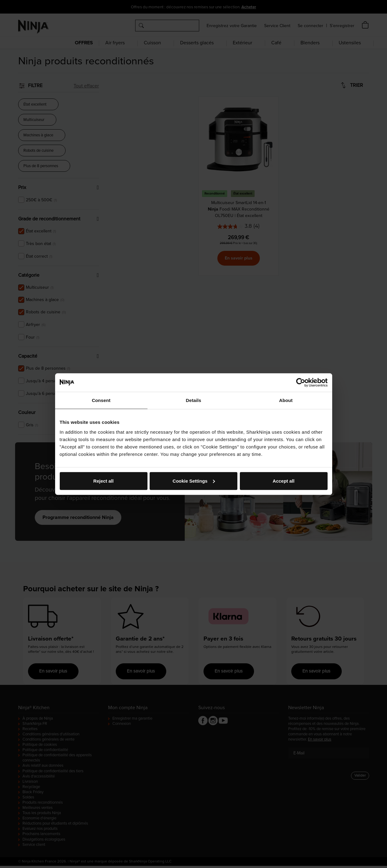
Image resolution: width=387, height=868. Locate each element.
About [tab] (286, 400)
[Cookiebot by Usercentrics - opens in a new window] (301, 383)
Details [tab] (194, 400)
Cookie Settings (194, 481)
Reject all (103, 481)
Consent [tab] (101, 400)
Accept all (284, 481)
